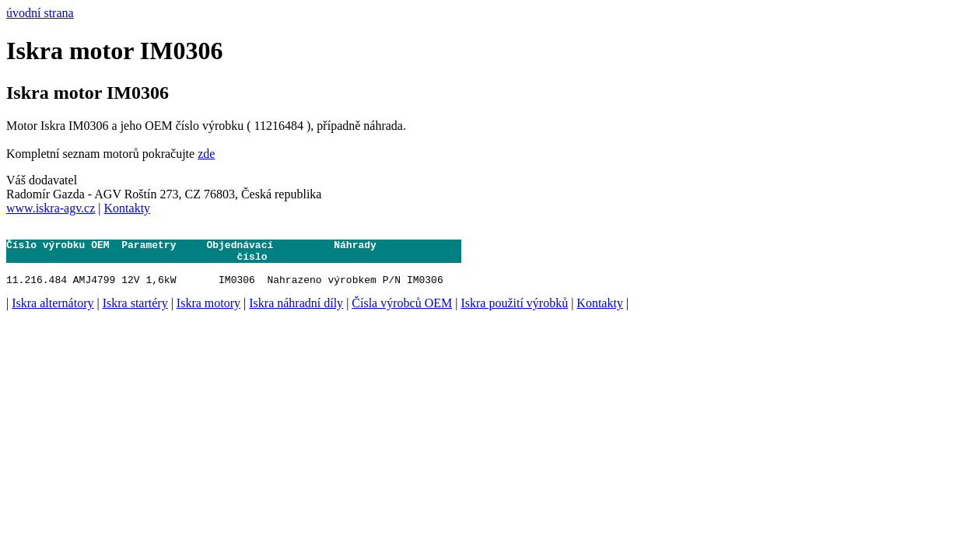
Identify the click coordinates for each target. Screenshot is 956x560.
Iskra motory (208, 315)
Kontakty (128, 208)
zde (206, 154)
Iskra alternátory (53, 315)
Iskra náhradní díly (296, 315)
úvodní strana (40, 13)
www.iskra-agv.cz (51, 208)
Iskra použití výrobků (514, 315)
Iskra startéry (135, 315)
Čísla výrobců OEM (402, 315)
